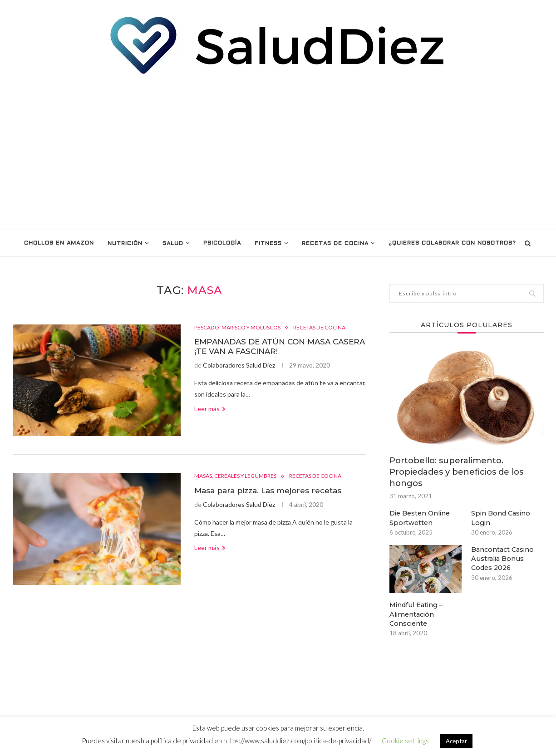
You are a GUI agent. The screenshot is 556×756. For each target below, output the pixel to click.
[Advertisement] (278, 152)
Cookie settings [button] (405, 741)
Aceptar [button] (456, 741)
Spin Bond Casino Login (500, 517)
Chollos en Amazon (59, 243)
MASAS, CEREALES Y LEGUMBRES (239, 476)
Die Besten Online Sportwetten (420, 517)
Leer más (210, 410)
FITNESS (268, 244)
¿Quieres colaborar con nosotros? (452, 243)
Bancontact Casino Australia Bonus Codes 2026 (502, 557)
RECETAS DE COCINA (335, 244)
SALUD (173, 244)
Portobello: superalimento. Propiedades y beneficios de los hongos (456, 472)
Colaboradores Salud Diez (239, 366)
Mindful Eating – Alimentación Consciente (416, 613)
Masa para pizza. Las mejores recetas (273, 491)
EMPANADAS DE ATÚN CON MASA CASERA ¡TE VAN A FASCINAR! (267, 347)
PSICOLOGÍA (222, 243)
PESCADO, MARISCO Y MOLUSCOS (243, 328)
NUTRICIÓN (125, 244)
